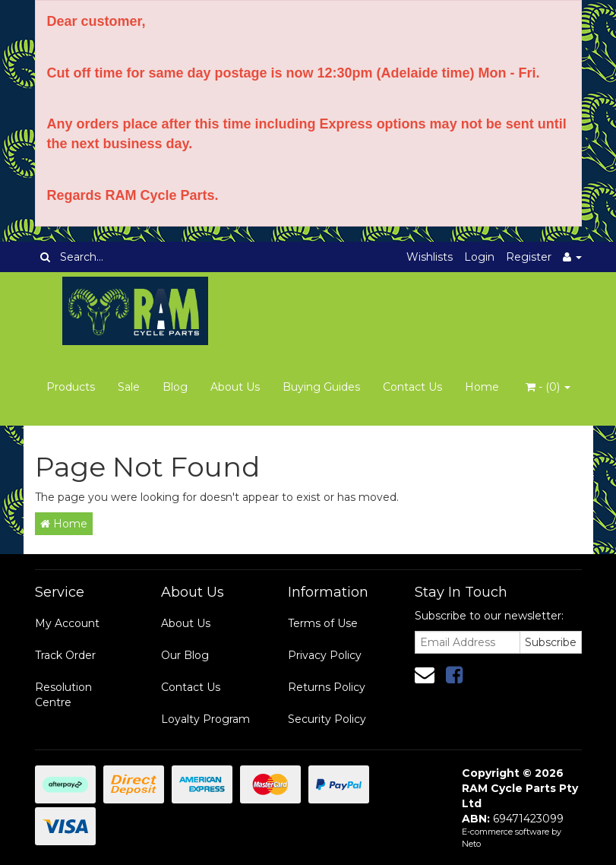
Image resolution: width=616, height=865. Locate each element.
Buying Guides (321, 387)
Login (479, 257)
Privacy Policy (325, 655)
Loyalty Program (205, 719)
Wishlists (430, 257)
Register (529, 257)
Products (71, 387)
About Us (235, 387)
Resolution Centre (63, 695)
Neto (471, 844)
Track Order (65, 655)
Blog (175, 387)
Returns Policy (327, 687)
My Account (67, 623)
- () (548, 387)
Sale (129, 387)
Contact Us (412, 387)
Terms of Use (323, 623)
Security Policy (327, 719)
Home (482, 387)
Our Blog (185, 655)
